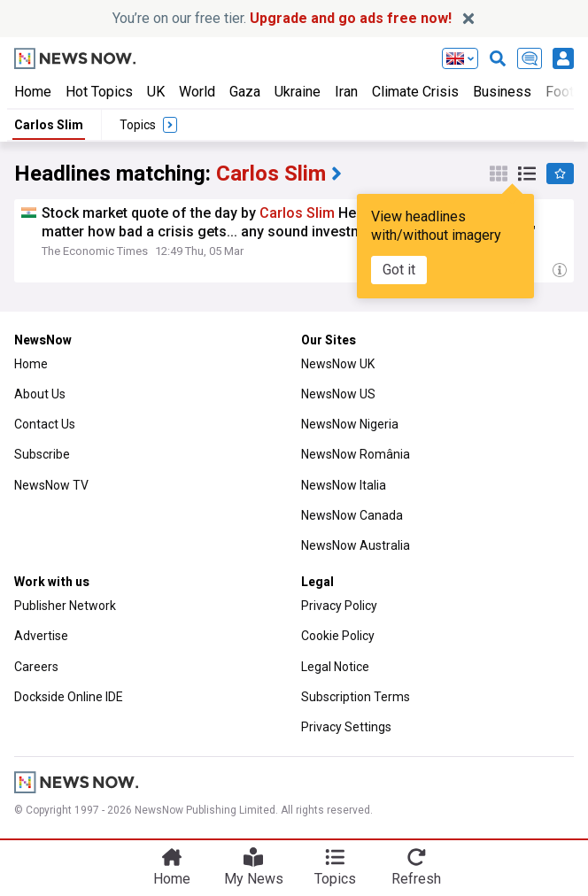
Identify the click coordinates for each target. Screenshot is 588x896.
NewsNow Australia (356, 545)
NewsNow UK (338, 364)
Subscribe (42, 454)
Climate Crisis (415, 92)
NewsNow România (356, 454)
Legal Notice (335, 667)
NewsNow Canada (352, 515)
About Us (40, 394)
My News (254, 879)
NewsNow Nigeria (350, 424)
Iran (346, 92)
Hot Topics (99, 92)
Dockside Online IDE (69, 697)
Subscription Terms (356, 697)
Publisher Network (65, 606)
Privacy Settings (346, 727)
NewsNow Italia (344, 485)
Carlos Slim (49, 125)
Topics (335, 879)
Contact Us (45, 424)
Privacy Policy (339, 606)
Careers (36, 667)
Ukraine (298, 92)
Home (33, 92)
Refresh (416, 879)
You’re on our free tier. (282, 18)
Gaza (245, 92)
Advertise (41, 636)
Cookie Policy (338, 636)
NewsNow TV (51, 485)
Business (502, 92)
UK (156, 92)
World (197, 92)
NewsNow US (338, 394)
